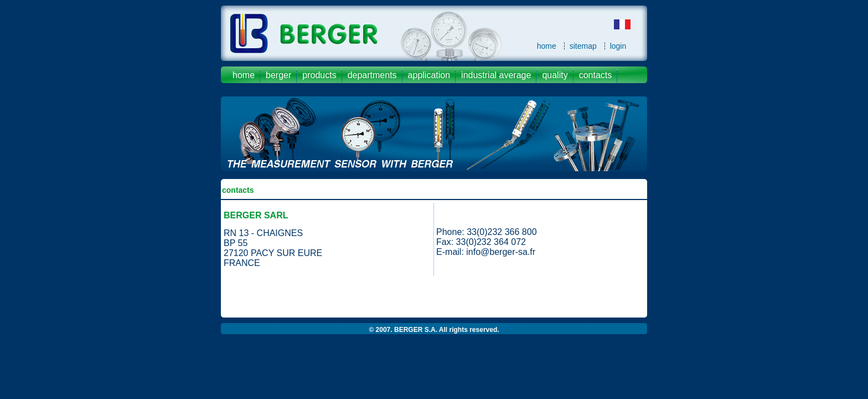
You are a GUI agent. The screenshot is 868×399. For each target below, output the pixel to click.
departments (372, 75)
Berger (278, 75)
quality (555, 75)
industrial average (496, 75)
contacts (596, 75)
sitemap (583, 46)
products (319, 75)
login (618, 46)
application (429, 75)
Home (244, 75)
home (547, 46)
